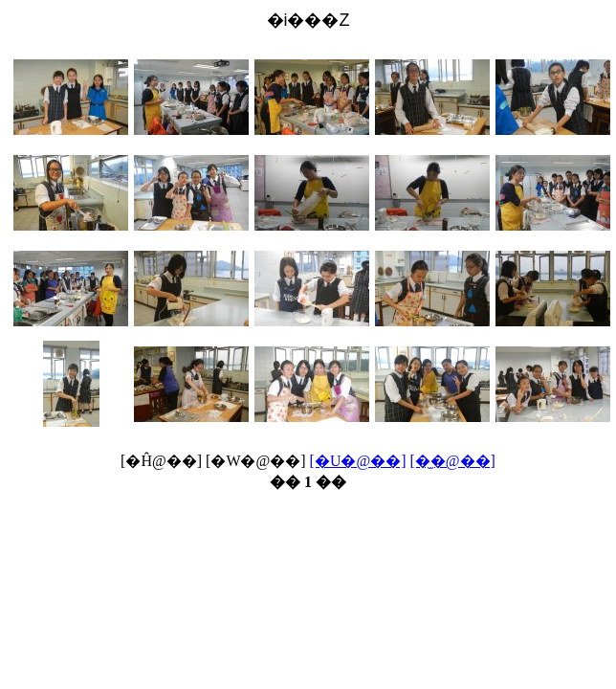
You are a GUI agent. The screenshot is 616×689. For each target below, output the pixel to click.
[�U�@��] (358, 461)
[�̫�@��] (453, 461)
